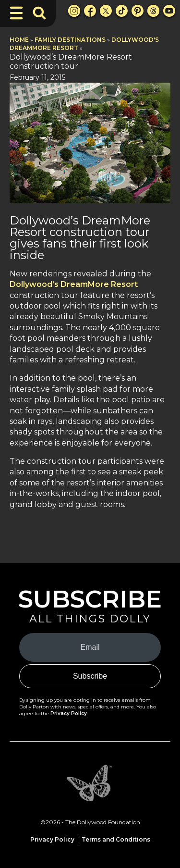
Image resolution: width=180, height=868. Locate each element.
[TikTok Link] (122, 11)
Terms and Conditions (116, 839)
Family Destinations (70, 40)
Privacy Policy (69, 713)
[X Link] (106, 11)
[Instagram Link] (74, 11)
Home (19, 40)
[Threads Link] (153, 11)
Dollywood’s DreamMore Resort (74, 284)
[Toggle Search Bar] (39, 13)
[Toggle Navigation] (16, 13)
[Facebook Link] (90, 11)
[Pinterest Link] (138, 11)
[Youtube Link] (169, 11)
